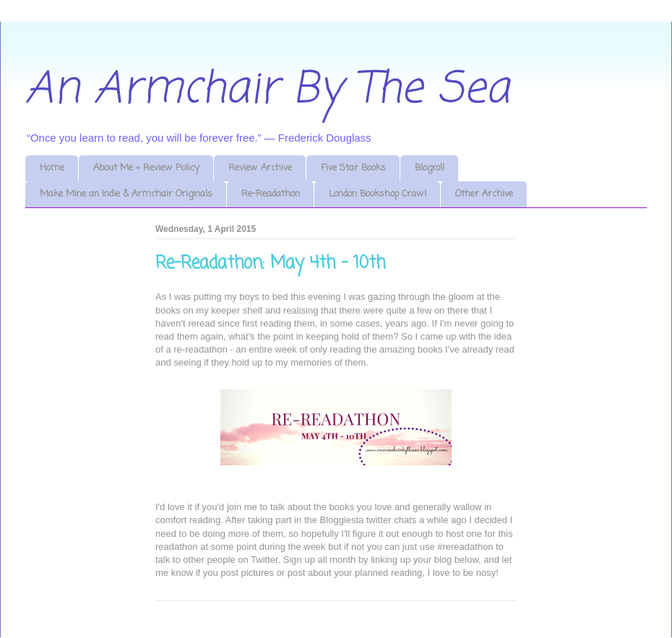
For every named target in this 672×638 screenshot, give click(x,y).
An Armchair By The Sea (267, 90)
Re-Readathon (271, 194)
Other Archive (484, 194)
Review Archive (260, 168)
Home (52, 168)
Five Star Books (353, 168)
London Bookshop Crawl (378, 194)
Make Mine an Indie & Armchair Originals (126, 194)
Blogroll (430, 168)
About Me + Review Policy (146, 168)
